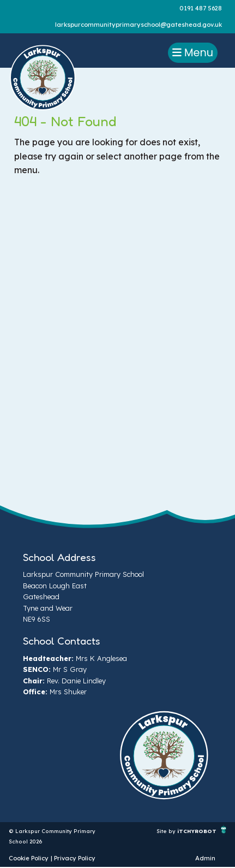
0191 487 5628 (201, 8)
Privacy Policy (75, 858)
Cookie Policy (29, 858)
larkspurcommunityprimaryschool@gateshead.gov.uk (138, 25)
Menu (193, 53)
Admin (205, 858)
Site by (167, 831)
